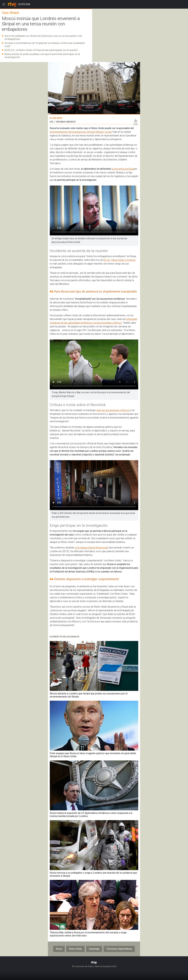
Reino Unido (75, 949)
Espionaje (94, 949)
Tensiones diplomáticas (119, 949)
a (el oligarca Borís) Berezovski (92, 548)
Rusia (59, 949)
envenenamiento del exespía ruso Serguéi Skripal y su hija (81, 132)
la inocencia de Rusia (123, 169)
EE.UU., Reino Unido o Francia (119, 260)
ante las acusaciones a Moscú (113, 410)
